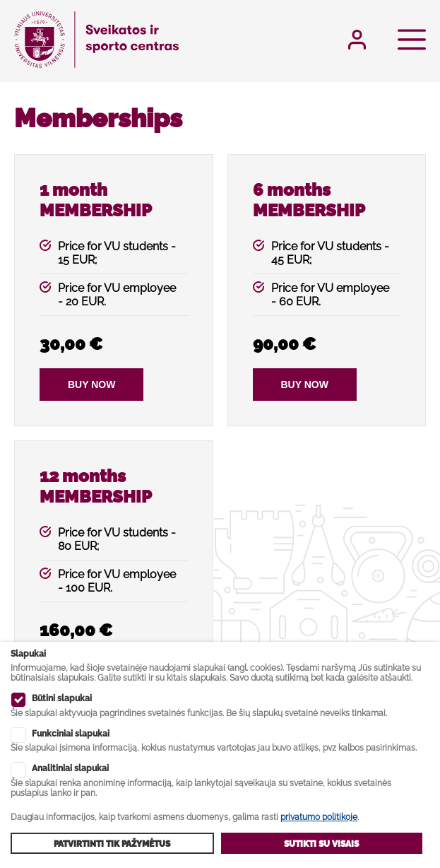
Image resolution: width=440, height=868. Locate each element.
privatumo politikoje (319, 817)
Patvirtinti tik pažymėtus (112, 844)
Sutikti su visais (321, 844)
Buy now (91, 385)
